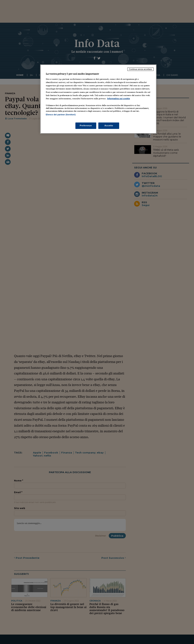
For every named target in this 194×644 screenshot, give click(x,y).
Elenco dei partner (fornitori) (61, 115)
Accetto (109, 126)
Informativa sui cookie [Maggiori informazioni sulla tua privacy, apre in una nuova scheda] (119, 98)
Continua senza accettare (141, 69)
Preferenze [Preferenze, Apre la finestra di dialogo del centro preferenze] (86, 126)
